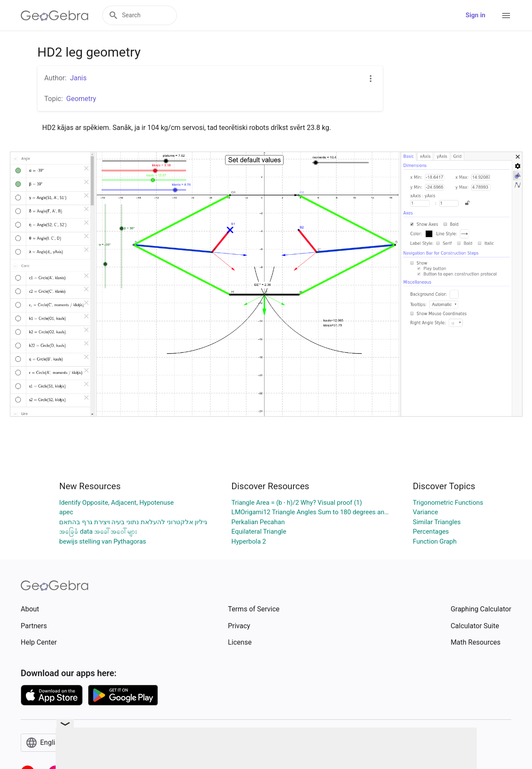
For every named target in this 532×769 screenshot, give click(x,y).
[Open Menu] (506, 16)
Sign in (475, 15)
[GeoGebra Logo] (55, 16)
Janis (78, 78)
